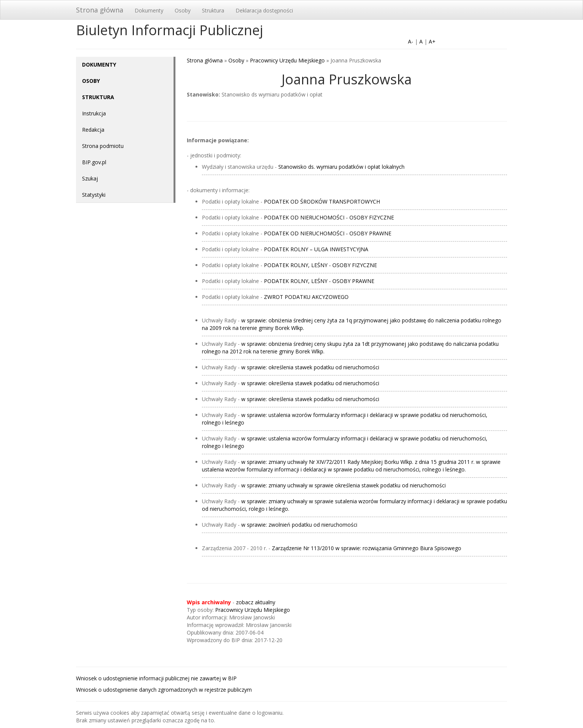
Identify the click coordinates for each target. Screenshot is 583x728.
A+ (432, 41)
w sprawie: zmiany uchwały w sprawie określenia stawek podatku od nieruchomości (343, 485)
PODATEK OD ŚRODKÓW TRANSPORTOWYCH (322, 201)
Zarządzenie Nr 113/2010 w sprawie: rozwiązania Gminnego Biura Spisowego (367, 548)
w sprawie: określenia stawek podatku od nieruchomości (310, 367)
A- (411, 41)
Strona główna (100, 10)
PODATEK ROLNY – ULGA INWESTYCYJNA (316, 249)
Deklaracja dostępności (264, 10)
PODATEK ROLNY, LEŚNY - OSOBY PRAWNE (319, 281)
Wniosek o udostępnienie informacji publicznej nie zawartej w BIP (156, 678)
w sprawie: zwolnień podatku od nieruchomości (299, 525)
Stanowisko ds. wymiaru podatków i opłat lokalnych (341, 167)
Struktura (213, 10)
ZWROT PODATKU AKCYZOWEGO (306, 297)
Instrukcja (94, 113)
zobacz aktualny (256, 602)
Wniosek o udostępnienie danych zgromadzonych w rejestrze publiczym (164, 690)
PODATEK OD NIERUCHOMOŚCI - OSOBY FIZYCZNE (329, 217)
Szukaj (90, 178)
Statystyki (94, 195)
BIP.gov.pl (94, 162)
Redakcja (93, 130)
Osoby (183, 10)
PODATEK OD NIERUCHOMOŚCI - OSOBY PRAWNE (328, 233)
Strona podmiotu (103, 146)
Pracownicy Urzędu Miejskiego (287, 60)
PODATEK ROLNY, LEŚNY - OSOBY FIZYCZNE (320, 265)
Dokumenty (149, 10)
